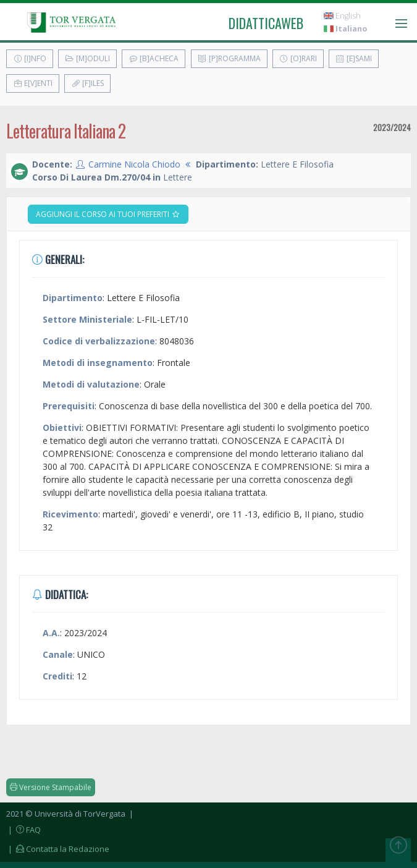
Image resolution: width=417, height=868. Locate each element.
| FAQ (23, 830)
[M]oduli (87, 58)
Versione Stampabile (51, 787)
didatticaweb (266, 23)
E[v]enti (33, 83)
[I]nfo (30, 58)
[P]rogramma (229, 58)
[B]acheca (154, 58)
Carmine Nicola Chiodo (134, 164)
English (342, 16)
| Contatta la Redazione (58, 849)
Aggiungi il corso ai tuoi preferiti (108, 214)
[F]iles (87, 83)
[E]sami (354, 58)
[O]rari (298, 58)
